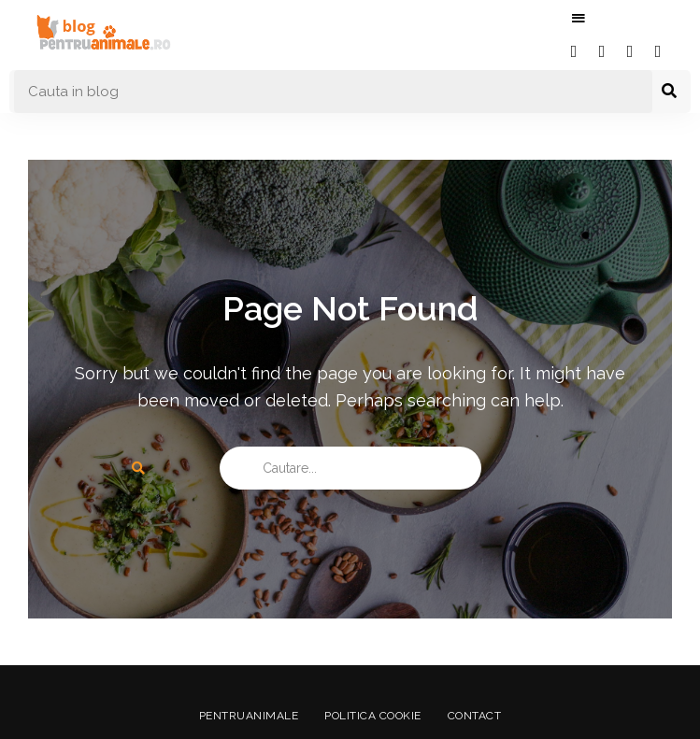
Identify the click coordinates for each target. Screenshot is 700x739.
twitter (602, 51)
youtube (658, 51)
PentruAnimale (247, 716)
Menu (579, 19)
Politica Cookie (373, 716)
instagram (630, 51)
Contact (477, 716)
